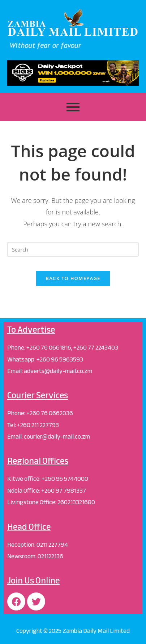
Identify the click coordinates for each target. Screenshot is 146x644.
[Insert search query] (73, 249)
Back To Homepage (73, 278)
